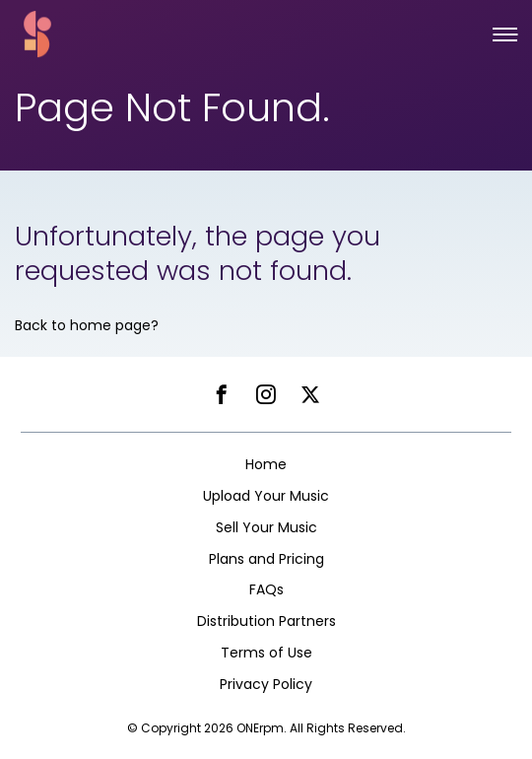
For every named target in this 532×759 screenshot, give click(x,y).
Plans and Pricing (266, 559)
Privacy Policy (266, 684)
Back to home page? (87, 325)
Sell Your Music (266, 527)
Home (266, 464)
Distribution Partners (266, 621)
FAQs (266, 589)
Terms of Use (266, 653)
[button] (505, 34)
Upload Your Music (266, 496)
